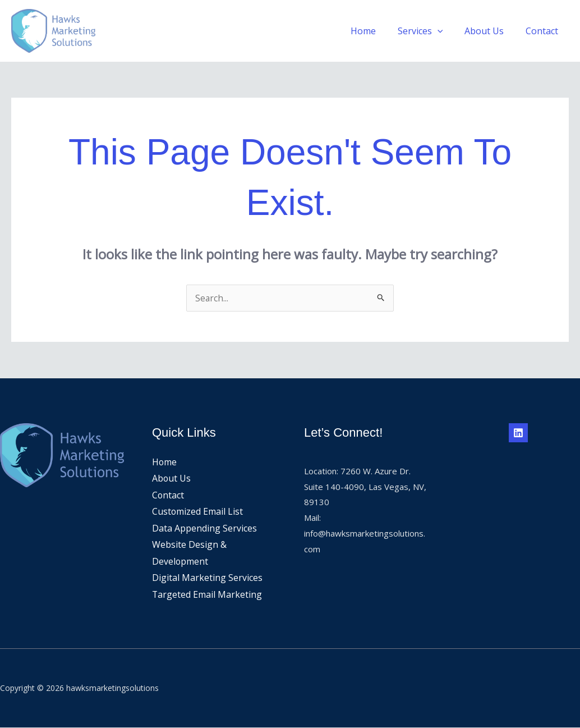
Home (376, 31)
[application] (446, 31)
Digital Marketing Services (207, 578)
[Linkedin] (518, 433)
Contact (544, 31)
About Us (490, 31)
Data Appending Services (204, 528)
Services (429, 31)
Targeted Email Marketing (207, 595)
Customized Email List (198, 512)
